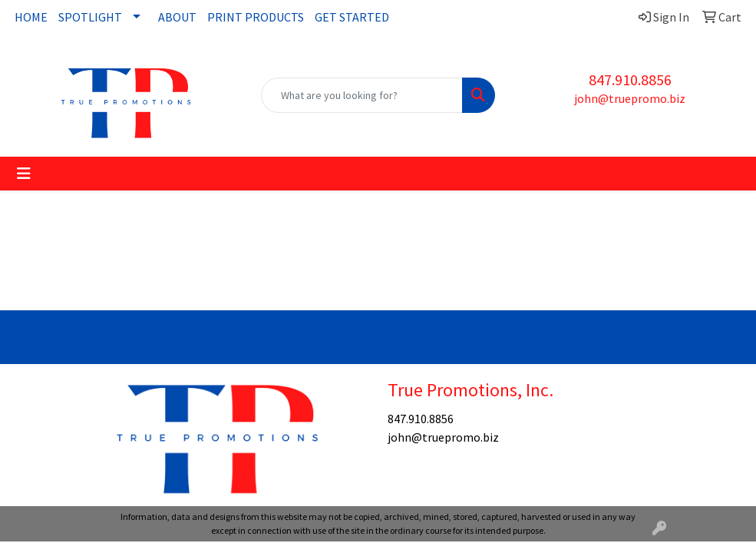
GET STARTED (352, 17)
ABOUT (177, 17)
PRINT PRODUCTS (256, 17)
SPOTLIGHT (90, 17)
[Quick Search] (361, 95)
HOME (31, 17)
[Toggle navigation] (24, 174)
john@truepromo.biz (630, 98)
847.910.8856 (630, 79)
